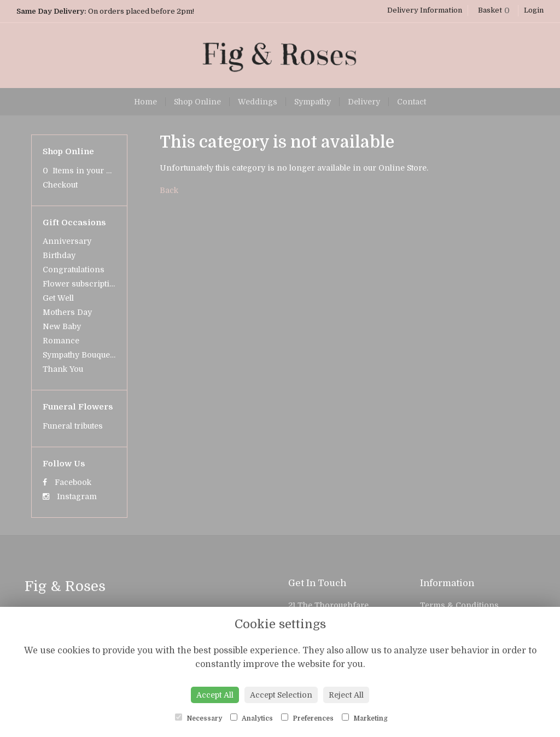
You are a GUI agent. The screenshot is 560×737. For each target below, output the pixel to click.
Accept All (215, 695)
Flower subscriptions (83, 284)
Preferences (307, 718)
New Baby (62, 326)
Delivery (364, 102)
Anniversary (67, 241)
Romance (61, 341)
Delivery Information (425, 10)
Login (534, 10)
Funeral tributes (73, 426)
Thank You (63, 369)
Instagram (70, 496)
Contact (412, 102)
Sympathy (313, 102)
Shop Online (197, 102)
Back (169, 190)
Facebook (67, 482)
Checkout (60, 185)
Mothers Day (67, 312)
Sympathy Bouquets (80, 355)
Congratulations (74, 270)
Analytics (252, 718)
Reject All (346, 695)
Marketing (365, 718)
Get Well (58, 298)
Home (145, 102)
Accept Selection (281, 695)
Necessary (199, 718)
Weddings (258, 102)
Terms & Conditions (459, 605)
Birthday (59, 255)
